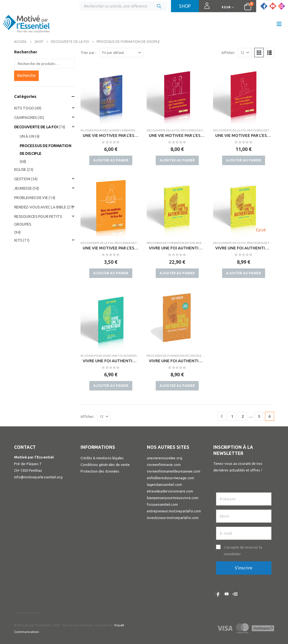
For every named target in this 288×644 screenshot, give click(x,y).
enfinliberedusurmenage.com (171, 478)
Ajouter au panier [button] (111, 160)
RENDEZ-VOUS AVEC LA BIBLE (40, 207)
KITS (18, 240)
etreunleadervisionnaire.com (170, 491)
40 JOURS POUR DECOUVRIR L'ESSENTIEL (108, 130)
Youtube (227, 594)
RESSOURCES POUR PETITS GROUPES (38, 220)
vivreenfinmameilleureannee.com (174, 471)
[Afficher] (245, 53)
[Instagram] (281, 6)
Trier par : (88, 53)
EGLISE (20, 170)
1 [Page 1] (232, 416)
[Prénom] (244, 499)
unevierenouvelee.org (165, 458)
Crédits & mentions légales (102, 458)
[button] (279, 24)
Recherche (26, 75)
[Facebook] (264, 6)
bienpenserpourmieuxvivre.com (173, 498)
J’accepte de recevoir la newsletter (243, 551)
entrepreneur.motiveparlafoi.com (174, 511)
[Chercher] (159, 6)
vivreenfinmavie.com (164, 465)
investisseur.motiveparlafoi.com (173, 518)
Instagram (236, 594)
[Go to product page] (111, 93)
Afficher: (228, 53)
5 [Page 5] (259, 416)
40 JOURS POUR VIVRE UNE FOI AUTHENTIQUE (112, 356)
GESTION (22, 179)
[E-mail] (244, 533)
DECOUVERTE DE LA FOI (163, 130)
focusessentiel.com (162, 504)
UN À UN (27, 136)
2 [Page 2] (243, 416)
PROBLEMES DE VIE (31, 198)
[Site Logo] (26, 25)
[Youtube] (273, 6)
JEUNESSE (23, 188)
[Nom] (244, 516)
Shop (185, 6)
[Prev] (222, 416)
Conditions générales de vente (105, 465)
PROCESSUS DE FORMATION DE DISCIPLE (174, 243)
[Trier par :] (121, 53)
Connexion (205, 8)
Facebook (217, 594)
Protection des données (100, 471)
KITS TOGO (24, 108)
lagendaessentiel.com (164, 484)
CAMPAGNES (25, 118)
